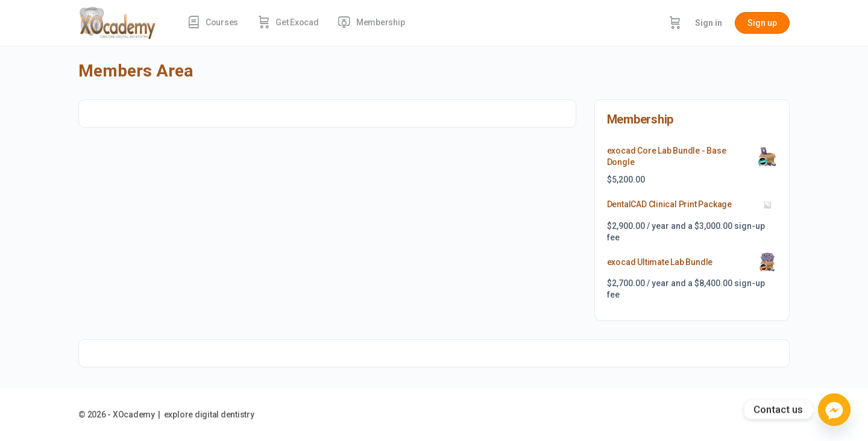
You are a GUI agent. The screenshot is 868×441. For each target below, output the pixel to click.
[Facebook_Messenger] (834, 410)
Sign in (709, 23)
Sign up (762, 23)
